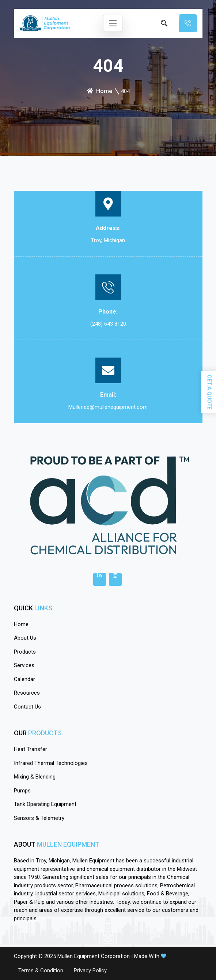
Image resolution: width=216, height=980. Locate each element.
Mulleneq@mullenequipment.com (108, 407)
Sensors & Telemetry (39, 818)
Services (24, 665)
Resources (27, 693)
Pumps (22, 791)
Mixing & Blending (35, 777)
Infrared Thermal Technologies (51, 763)
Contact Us (27, 707)
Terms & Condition (41, 970)
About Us (25, 638)
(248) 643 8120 (108, 324)
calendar (24, 679)
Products (25, 652)
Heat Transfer (31, 749)
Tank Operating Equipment (45, 804)
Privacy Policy (90, 970)
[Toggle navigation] (113, 23)
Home (99, 91)
